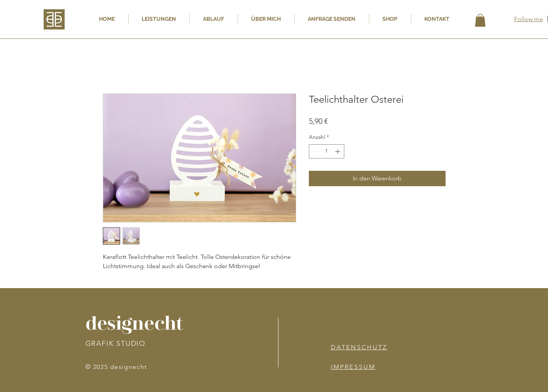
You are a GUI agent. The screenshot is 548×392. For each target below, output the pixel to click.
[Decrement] (315, 151)
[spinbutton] (327, 151)
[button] (480, 20)
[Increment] (338, 151)
